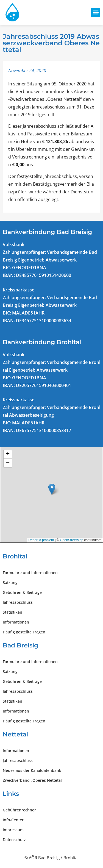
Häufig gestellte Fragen (24, 632)
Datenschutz (14, 840)
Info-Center (13, 820)
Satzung (10, 582)
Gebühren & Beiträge (22, 592)
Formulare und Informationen (30, 573)
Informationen (16, 622)
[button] (96, 12)
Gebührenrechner (19, 810)
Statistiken (12, 612)
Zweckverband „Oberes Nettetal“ (33, 780)
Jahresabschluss (18, 602)
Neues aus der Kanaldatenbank (32, 770)
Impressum (13, 830)
